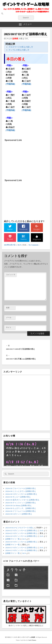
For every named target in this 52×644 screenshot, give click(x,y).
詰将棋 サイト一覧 (13, 539)
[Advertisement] (25, 159)
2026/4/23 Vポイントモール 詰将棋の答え (21, 530)
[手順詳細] (10, 84)
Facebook (23, 229)
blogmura (37, 239)
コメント (11, 275)
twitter (10, 229)
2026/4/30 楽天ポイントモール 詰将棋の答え (22, 500)
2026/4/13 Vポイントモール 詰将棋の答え (21, 548)
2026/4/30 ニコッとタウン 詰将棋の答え (21, 491)
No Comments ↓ (34, 245)
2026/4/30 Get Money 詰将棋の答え (18, 505)
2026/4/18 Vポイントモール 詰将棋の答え (21, 536)
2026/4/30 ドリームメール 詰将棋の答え (21, 511)
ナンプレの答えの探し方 (19, 50)
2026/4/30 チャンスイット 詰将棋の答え (21, 503)
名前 (8, 308)
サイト (9, 327)
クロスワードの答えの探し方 (21, 47)
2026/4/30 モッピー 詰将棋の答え (18, 497)
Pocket (10, 239)
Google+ (37, 229)
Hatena (23, 239)
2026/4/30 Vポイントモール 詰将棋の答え (21, 494)
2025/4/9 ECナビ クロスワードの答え (20, 528)
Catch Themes (32, 640)
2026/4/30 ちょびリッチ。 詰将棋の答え (21, 508)
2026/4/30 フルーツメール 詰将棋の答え (21, 488)
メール (9, 317)
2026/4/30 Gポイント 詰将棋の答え (19, 514)
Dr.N (19, 245)
